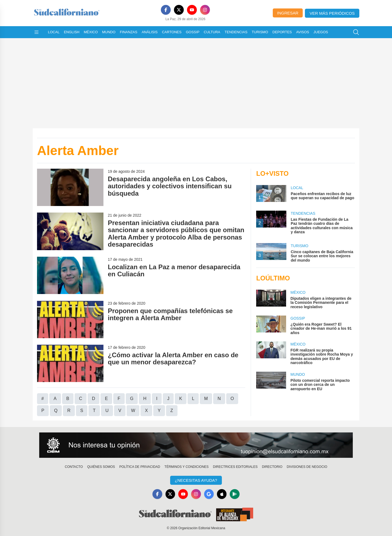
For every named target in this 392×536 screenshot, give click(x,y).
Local (54, 32)
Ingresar (288, 13)
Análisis (150, 32)
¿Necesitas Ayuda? (196, 480)
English (72, 32)
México (91, 32)
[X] (179, 10)
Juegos (321, 32)
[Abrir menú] (36, 32)
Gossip (193, 32)
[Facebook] (166, 10)
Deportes (282, 32)
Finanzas (128, 32)
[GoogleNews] (209, 494)
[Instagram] (205, 10)
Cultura (212, 32)
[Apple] (222, 494)
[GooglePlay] (235, 494)
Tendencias (236, 32)
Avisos (303, 32)
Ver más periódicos (332, 13)
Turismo (260, 32)
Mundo (109, 32)
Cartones (172, 32)
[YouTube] (192, 10)
